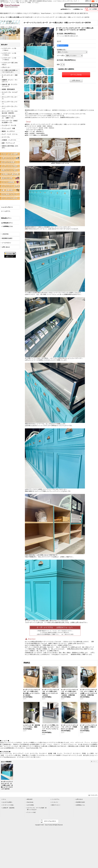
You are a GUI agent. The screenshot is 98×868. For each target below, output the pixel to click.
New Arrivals (30, 802)
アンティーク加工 (31, 812)
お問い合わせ (6, 247)
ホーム (4, 799)
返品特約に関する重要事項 (66, 69)
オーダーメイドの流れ (8, 805)
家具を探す (30, 799)
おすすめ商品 (30, 805)
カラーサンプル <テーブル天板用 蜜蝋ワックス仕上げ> (37, 809)
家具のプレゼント (56, 805)
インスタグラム (55, 799)
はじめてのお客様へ (8, 802)
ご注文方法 (5, 234)
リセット (95, 761)
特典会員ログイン (66, 9)
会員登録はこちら (79, 9)
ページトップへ (94, 795)
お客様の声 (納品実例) (8, 808)
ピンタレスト (55, 802)
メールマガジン (6, 243)
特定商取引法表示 (7, 238)
